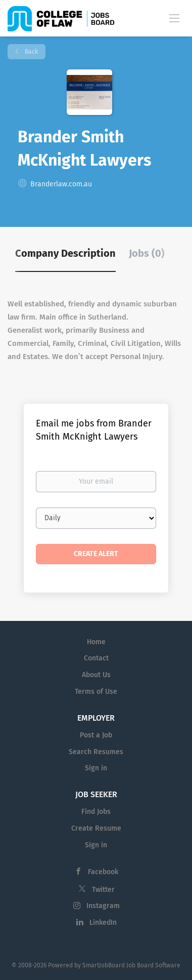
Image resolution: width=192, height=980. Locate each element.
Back (31, 52)
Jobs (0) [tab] (147, 253)
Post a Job (96, 735)
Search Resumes (96, 752)
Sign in (96, 768)
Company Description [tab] (65, 253)
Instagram (103, 906)
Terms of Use (96, 692)
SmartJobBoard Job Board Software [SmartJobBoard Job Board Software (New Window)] (131, 965)
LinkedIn (103, 923)
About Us (96, 675)
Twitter (103, 890)
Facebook (103, 872)
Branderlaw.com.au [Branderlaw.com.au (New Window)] (61, 184)
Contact (96, 658)
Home (96, 642)
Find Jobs (96, 812)
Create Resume (96, 828)
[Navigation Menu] (174, 18)
